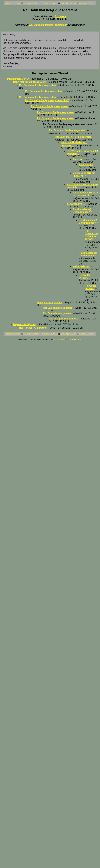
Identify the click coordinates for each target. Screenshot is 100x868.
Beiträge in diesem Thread (50, 73)
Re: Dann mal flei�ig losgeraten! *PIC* (47, 100)
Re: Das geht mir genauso (58, 308)
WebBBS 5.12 (75, 339)
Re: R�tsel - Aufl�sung (33, 328)
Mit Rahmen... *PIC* (18, 79)
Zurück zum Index (50, 3)
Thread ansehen (13, 3)
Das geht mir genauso (49, 303)
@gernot (78, 159)
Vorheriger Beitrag (68, 3)
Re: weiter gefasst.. (84, 276)
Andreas (60, 16)
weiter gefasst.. (81, 266)
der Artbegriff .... (76, 204)
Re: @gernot (86, 165)
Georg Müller (59, 339)
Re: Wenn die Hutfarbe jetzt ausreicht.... (86, 194)
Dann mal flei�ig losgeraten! (30, 82)
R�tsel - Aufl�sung (25, 324)
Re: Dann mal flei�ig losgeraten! (48, 25)
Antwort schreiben (31, 3)
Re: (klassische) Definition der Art (83, 211)
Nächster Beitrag (86, 3)
